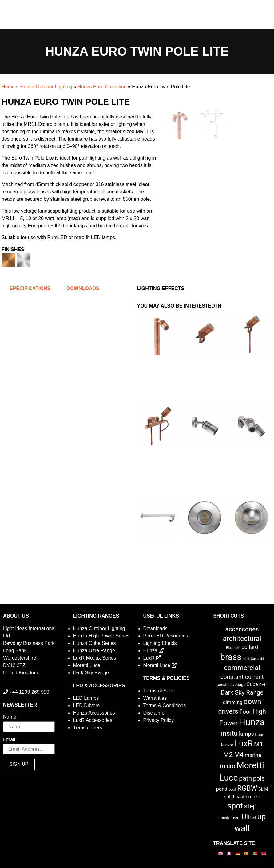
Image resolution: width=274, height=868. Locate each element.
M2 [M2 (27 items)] (228, 754)
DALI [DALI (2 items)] (263, 685)
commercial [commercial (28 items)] (242, 668)
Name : (11, 717)
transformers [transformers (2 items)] (229, 818)
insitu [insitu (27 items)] (229, 733)
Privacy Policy (159, 720)
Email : (10, 740)
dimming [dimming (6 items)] (233, 702)
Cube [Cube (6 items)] (252, 684)
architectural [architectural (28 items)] (242, 638)
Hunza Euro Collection (102, 87)
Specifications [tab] (30, 288)
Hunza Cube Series (95, 643)
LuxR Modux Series (95, 658)
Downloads (155, 628)
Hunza (154, 651)
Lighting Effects (160, 643)
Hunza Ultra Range (94, 651)
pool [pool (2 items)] (232, 789)
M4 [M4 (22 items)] (239, 755)
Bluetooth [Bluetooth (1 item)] (233, 648)
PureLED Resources (166, 636)
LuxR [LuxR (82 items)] (244, 744)
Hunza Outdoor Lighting (46, 87)
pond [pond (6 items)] (222, 789)
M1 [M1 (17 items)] (258, 744)
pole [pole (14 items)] (259, 779)
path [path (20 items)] (245, 778)
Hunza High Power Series (101, 636)
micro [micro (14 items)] (228, 766)
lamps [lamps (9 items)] (246, 734)
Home (8, 87)
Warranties (155, 698)
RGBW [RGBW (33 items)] (247, 788)
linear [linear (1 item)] (259, 735)
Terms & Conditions (165, 705)
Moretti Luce (87, 665)
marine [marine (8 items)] (253, 755)
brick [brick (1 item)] (246, 659)
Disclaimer (155, 713)
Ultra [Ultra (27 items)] (249, 817)
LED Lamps (86, 698)
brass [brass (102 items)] (231, 657)
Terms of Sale (158, 691)
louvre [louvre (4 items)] (227, 745)
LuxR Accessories (93, 720)
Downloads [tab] (83, 288)
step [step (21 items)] (250, 806)
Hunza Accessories (94, 713)
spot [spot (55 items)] (235, 806)
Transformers (88, 728)
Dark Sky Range (91, 673)
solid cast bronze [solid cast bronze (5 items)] (242, 797)
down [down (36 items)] (252, 702)
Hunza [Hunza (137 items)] (252, 722)
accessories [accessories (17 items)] (242, 629)
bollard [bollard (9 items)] (250, 647)
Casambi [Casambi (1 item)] (257, 659)
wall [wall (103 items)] (242, 828)
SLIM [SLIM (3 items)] (263, 789)
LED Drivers (86, 705)
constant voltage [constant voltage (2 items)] (231, 685)
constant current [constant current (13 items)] (242, 677)
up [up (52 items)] (261, 817)
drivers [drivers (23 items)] (228, 711)
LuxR (152, 658)
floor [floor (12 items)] (245, 712)
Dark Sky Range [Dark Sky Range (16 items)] (242, 692)
